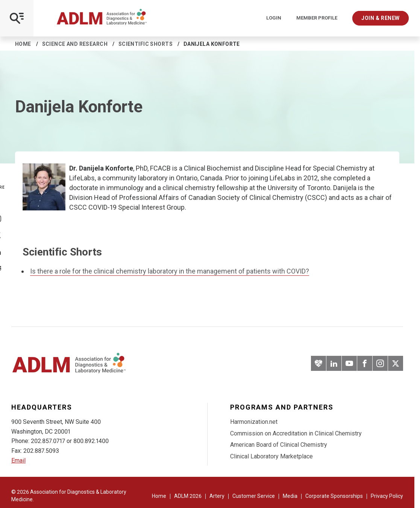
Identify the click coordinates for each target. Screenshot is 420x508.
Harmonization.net (254, 422)
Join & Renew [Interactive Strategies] (381, 18)
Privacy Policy (387, 496)
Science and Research (75, 44)
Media (290, 496)
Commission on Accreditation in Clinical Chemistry (296, 433)
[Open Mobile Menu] (17, 18)
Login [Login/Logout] (274, 18)
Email (18, 460)
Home (23, 44)
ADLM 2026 (188, 496)
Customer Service (254, 496)
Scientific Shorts (146, 44)
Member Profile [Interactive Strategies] (317, 18)
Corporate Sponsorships (334, 496)
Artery (217, 496)
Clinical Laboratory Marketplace (271, 456)
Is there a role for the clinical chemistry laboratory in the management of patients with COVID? (170, 271)
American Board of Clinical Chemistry (279, 445)
